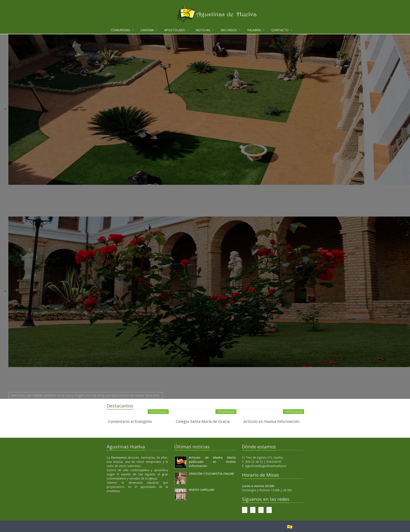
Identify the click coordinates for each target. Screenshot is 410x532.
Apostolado (175, 30)
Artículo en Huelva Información (271, 421)
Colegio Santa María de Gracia (203, 421)
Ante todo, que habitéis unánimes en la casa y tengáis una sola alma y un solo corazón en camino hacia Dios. (86, 395)
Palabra (254, 30)
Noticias (203, 30)
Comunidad (120, 30)
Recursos (229, 30)
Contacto (280, 30)
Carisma (147, 30)
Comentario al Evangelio (130, 421)
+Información (158, 411)
